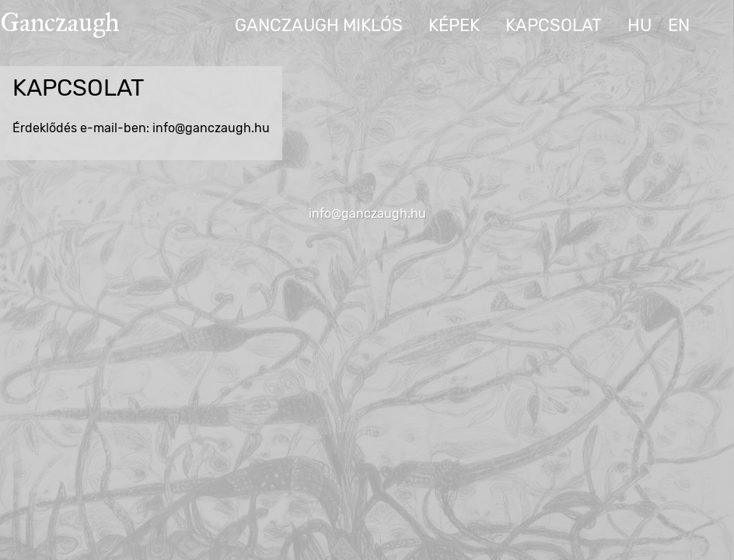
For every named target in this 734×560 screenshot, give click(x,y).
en (679, 25)
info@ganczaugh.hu (367, 213)
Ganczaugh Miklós (319, 25)
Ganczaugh (60, 22)
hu (640, 25)
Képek (454, 25)
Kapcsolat (554, 25)
